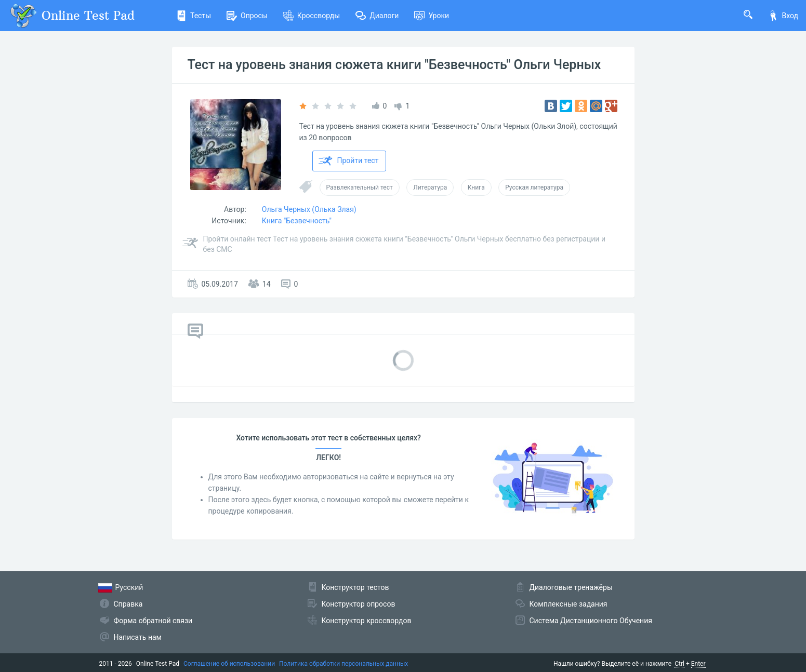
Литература (430, 187)
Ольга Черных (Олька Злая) (309, 209)
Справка (128, 604)
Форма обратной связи (153, 621)
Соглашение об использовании (229, 664)
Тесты (194, 16)
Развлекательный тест (360, 187)
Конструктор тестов (355, 587)
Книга (476, 187)
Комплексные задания (569, 604)
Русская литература (534, 187)
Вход (783, 16)
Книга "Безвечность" (297, 221)
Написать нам (138, 637)
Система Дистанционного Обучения (591, 621)
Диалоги (377, 16)
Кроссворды (312, 16)
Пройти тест (349, 161)
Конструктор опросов (359, 604)
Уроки (432, 16)
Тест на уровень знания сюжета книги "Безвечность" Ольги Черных (394, 65)
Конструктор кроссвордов (367, 621)
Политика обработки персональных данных (343, 664)
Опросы (247, 16)
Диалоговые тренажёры (571, 587)
